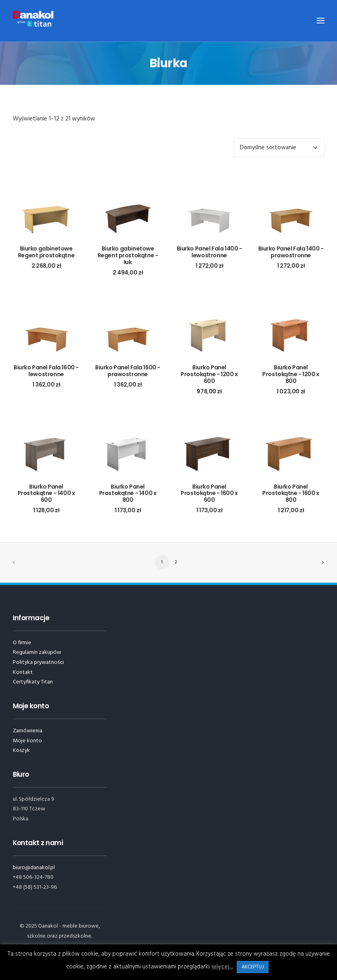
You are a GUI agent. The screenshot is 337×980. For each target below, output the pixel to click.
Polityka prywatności (38, 662)
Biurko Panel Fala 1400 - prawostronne (291, 252)
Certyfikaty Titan (33, 682)
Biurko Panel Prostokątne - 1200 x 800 (291, 374)
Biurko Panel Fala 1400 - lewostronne (209, 252)
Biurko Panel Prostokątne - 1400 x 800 (128, 493)
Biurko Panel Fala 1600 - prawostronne (128, 371)
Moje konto (27, 741)
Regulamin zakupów (37, 652)
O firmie (22, 643)
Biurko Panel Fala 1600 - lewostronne (46, 371)
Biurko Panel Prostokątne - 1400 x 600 (46, 493)
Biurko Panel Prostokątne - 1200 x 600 (209, 374)
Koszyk (21, 751)
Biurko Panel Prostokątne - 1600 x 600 (209, 493)
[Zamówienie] (279, 148)
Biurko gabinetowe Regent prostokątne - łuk (128, 255)
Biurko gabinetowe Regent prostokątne (46, 252)
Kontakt (23, 672)
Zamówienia (28, 731)
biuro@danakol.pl (34, 868)
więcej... (222, 967)
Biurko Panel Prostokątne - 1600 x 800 (291, 493)
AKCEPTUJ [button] (253, 967)
